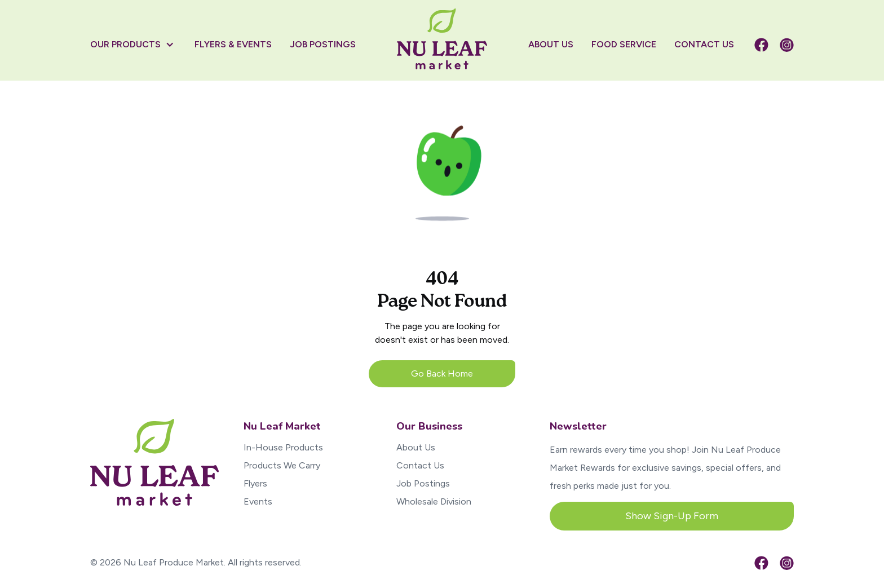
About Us (416, 447)
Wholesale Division (434, 501)
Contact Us (420, 465)
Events (258, 501)
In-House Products (283, 447)
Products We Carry (282, 465)
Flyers (255, 483)
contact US (704, 44)
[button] (138, 45)
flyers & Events (233, 44)
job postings (323, 44)
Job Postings (423, 483)
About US (551, 44)
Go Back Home (442, 373)
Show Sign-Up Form (672, 516)
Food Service (624, 44)
